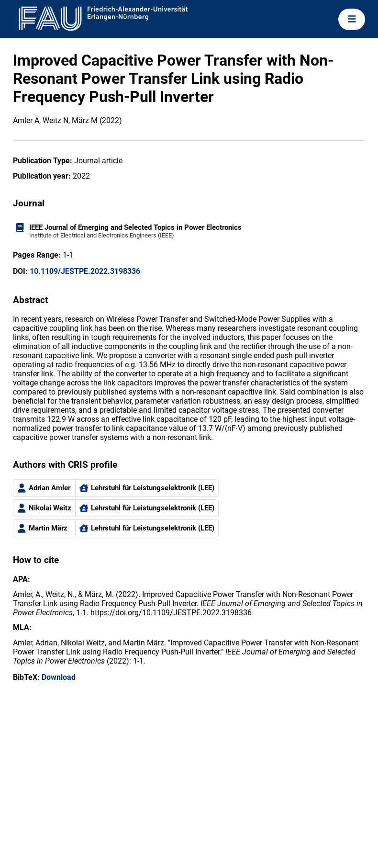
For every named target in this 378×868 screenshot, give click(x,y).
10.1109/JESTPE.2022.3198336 (85, 271)
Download (59, 677)
